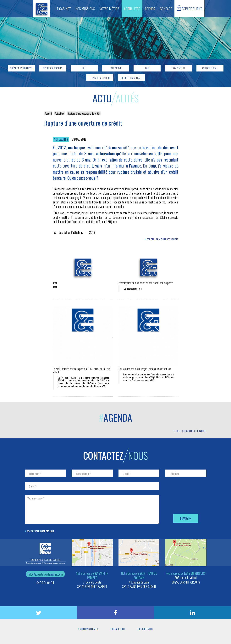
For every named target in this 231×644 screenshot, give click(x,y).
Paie (147, 68)
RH (84, 68)
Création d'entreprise (21, 68)
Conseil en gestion (100, 78)
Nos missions (85, 9)
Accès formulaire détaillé (39, 531)
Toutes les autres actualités (161, 239)
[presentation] (195, 502)
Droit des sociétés (53, 68)
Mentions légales (88, 629)
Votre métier (109, 9)
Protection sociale (131, 78)
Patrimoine (116, 68)
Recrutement (145, 629)
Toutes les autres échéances (190, 431)
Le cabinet (63, 9)
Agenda (150, 9)
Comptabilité (178, 68)
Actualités (132, 9)
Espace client (189, 8)
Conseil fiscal (210, 68)
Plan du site (118, 629)
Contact (166, 9)
